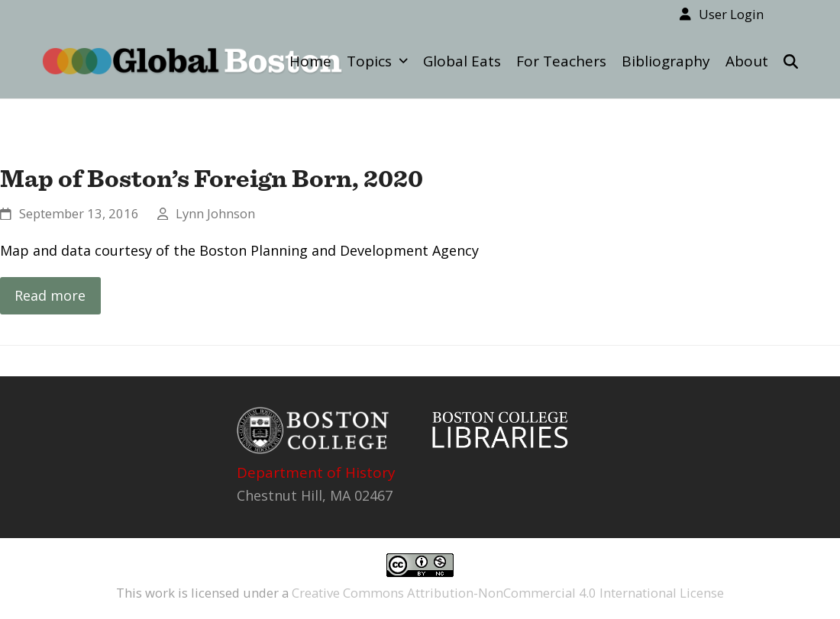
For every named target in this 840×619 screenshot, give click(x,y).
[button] (791, 61)
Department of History (316, 472)
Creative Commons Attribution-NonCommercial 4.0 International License (508, 593)
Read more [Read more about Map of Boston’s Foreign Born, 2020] (50, 295)
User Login (731, 14)
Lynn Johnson (215, 213)
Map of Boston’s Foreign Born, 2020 (212, 178)
